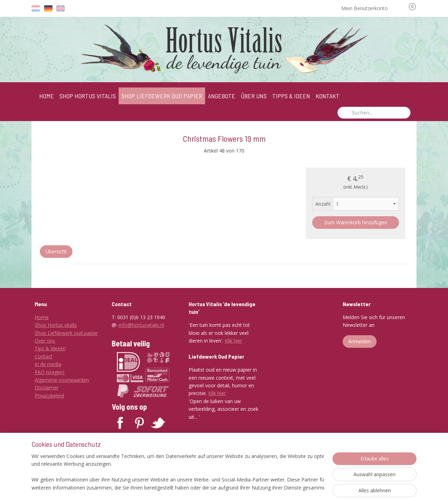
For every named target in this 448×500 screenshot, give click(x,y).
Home (42, 317)
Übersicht (56, 251)
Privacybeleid (49, 396)
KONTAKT (328, 96)
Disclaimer (47, 388)
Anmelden (360, 341)
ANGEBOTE (222, 96)
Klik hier (233, 341)
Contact (44, 356)
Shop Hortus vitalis (56, 325)
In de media (48, 364)
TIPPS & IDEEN (291, 96)
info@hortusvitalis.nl (141, 325)
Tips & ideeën (50, 348)
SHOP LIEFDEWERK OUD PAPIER (162, 96)
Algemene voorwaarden (62, 380)
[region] (178, 472)
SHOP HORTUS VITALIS (88, 96)
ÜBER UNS (254, 96)
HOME (47, 96)
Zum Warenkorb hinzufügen (356, 222)
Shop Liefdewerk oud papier (66, 333)
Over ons (45, 341)
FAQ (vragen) (50, 372)
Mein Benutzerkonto (369, 8)
